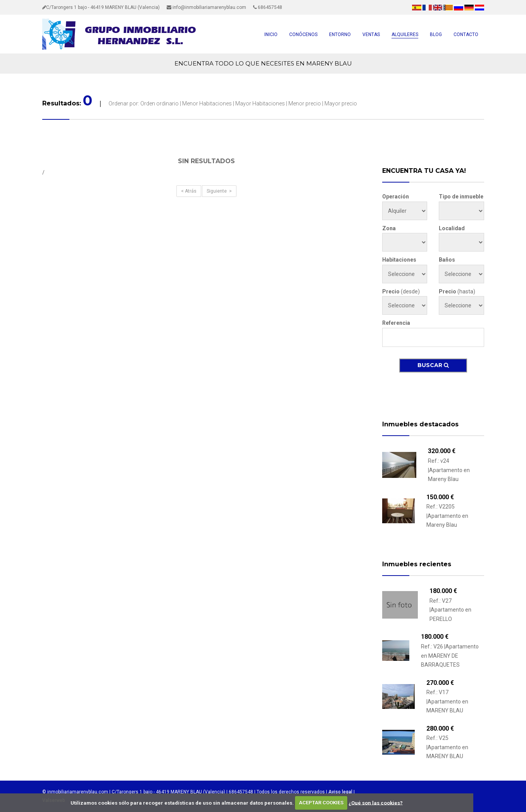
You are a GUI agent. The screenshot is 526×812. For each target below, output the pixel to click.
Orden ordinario (160, 103)
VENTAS (371, 34)
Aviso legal (340, 792)
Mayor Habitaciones (261, 103)
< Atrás (189, 191)
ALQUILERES (405, 34)
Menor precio (305, 103)
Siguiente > (219, 191)
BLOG (436, 34)
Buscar (433, 365)
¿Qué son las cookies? (376, 803)
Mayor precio (341, 103)
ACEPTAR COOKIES (321, 803)
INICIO (271, 34)
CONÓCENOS (303, 34)
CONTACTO (466, 34)
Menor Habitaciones (207, 103)
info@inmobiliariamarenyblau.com (206, 7)
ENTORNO (340, 34)
